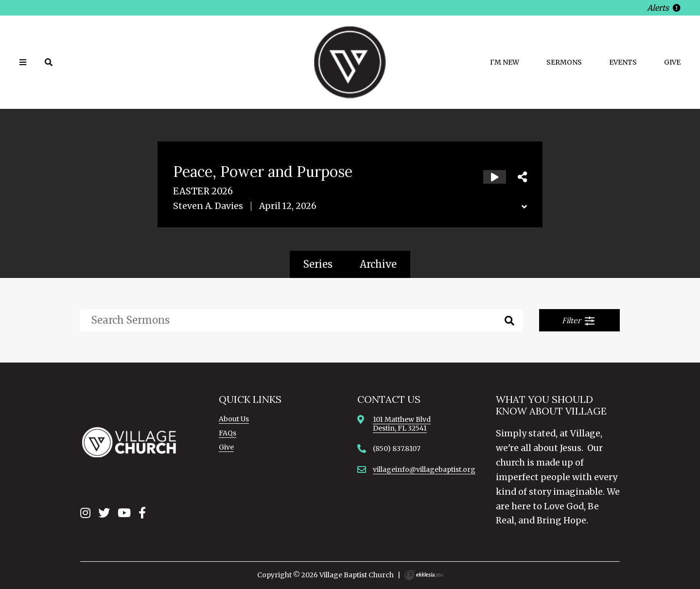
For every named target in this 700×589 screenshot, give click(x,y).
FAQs (227, 433)
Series (318, 264)
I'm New (505, 62)
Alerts (664, 8)
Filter (579, 321)
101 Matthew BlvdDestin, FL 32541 (402, 424)
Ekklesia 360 (424, 575)
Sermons (564, 62)
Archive (378, 264)
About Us (234, 419)
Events (623, 62)
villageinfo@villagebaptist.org (424, 469)
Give (672, 62)
